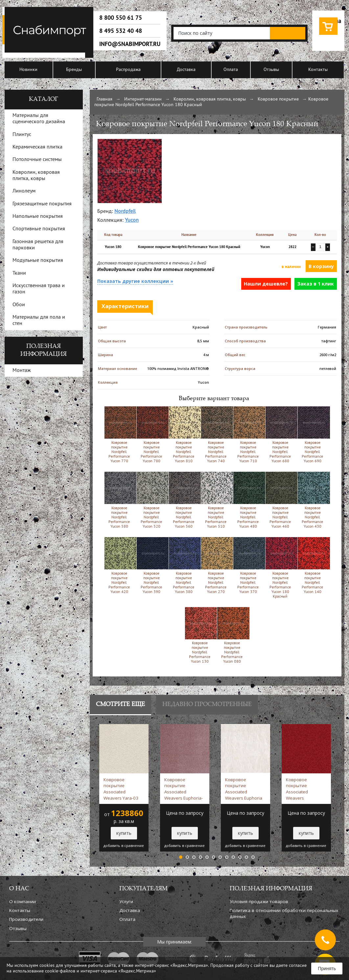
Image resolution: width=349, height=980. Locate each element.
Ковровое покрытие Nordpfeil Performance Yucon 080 (232, 635)
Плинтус (22, 135)
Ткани (19, 273)
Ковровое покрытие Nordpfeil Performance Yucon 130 (200, 635)
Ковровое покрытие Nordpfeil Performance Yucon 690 (312, 434)
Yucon (132, 220)
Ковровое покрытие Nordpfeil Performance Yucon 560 (184, 500)
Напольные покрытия (38, 217)
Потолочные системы (37, 160)
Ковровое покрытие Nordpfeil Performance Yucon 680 (280, 434)
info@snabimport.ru (130, 44)
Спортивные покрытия (39, 229)
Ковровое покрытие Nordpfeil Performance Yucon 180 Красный (280, 568)
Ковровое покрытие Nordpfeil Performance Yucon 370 (248, 565)
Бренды (74, 70)
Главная (105, 99)
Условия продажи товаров (259, 901)
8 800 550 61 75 (121, 18)
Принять (327, 969)
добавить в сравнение (124, 846)
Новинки (28, 70)
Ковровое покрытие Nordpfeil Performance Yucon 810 (184, 434)
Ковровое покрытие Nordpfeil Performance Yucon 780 (151, 434)
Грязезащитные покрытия (42, 204)
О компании (23, 901)
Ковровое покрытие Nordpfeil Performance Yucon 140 (312, 565)
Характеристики (125, 306)
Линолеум (24, 191)
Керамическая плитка (37, 147)
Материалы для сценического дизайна (39, 119)
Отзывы (271, 70)
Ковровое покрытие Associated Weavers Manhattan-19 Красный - (300, 789)
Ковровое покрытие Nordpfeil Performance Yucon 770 (119, 434)
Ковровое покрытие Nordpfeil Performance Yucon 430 (312, 500)
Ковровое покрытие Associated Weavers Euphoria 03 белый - (244, 789)
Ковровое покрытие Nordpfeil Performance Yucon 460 (280, 500)
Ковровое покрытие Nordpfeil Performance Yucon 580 (119, 500)
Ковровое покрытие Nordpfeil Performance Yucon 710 (248, 434)
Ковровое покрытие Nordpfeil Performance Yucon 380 (184, 565)
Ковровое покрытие (278, 99)
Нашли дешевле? (266, 284)
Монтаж (22, 371)
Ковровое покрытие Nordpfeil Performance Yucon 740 (216, 434)
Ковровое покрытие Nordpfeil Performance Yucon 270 (216, 565)
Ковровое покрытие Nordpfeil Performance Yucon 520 (151, 500)
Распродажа (128, 70)
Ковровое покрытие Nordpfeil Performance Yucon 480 (248, 500)
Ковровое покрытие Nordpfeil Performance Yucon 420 (119, 565)
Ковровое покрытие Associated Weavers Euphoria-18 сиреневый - (184, 789)
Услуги (126, 901)
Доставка (186, 70)
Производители (26, 919)
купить (124, 833)
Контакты (318, 70)
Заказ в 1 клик (316, 284)
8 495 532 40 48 (121, 31)
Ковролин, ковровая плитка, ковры (210, 99)
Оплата (231, 70)
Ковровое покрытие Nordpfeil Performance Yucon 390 (151, 565)
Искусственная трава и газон (39, 289)
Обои (19, 305)
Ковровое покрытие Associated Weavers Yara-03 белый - (123, 789)
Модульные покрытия (38, 261)
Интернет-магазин (143, 99)
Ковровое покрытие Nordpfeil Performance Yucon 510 (216, 500)
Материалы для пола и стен (39, 320)
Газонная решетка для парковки (38, 245)
